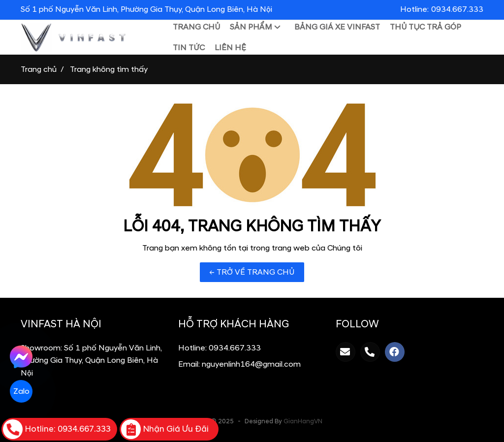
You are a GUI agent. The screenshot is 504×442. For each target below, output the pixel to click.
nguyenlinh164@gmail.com (251, 364)
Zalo (21, 391)
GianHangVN (303, 421)
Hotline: (442, 9)
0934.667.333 (235, 348)
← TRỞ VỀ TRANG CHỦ (252, 272)
